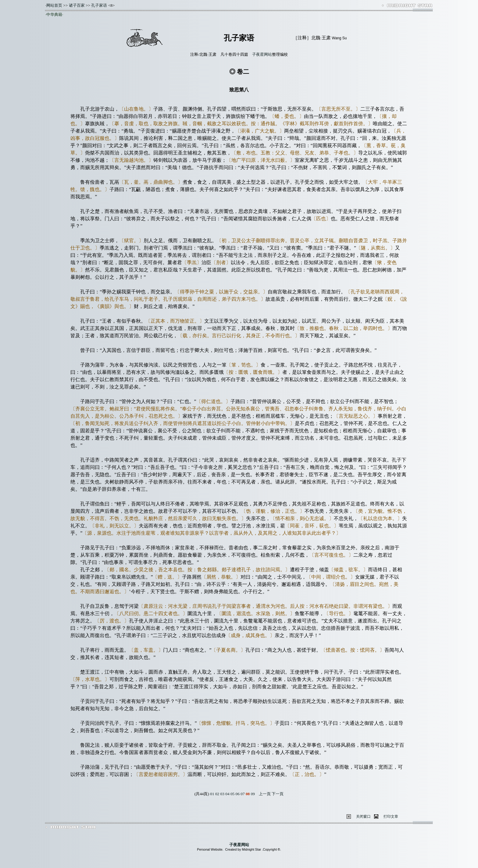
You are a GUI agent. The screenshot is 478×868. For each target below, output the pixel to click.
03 (222, 794)
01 (212, 794)
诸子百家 (77, 5)
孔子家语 (99, 5)
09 (253, 794)
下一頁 (278, 794)
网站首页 (54, 5)
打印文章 (391, 817)
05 (232, 794)
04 (227, 794)
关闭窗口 (363, 817)
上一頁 (265, 794)
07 (243, 794)
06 (238, 794)
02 (217, 794)
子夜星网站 (262, 54)
